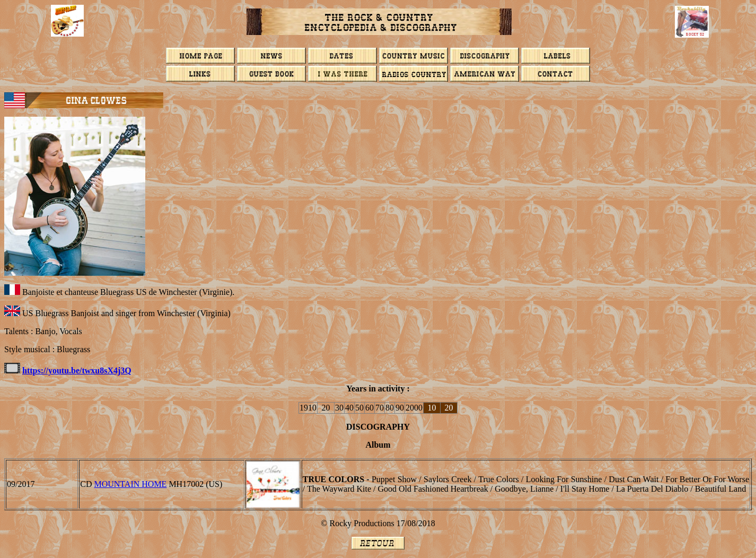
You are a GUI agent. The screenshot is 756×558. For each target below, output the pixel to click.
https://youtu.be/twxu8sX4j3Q (77, 370)
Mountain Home (130, 484)
